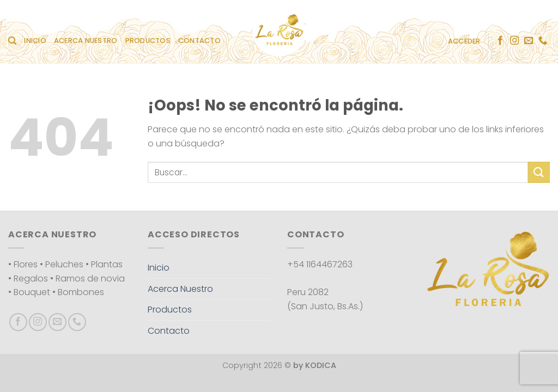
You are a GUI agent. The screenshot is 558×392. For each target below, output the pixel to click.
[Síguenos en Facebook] (500, 41)
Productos (148, 41)
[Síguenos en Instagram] (514, 41)
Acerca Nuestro (86, 41)
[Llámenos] (543, 41)
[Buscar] (12, 41)
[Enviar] (539, 172)
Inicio (35, 41)
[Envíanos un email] (529, 41)
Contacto (199, 41)
